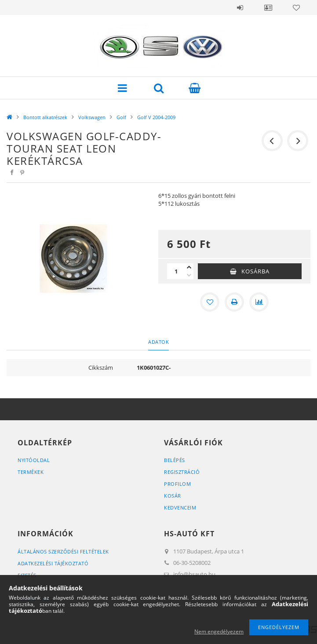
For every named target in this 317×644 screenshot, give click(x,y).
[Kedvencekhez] (210, 302)
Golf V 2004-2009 (156, 117)
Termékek (31, 472)
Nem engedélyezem (219, 631)
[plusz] (189, 267)
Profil (268, 7)
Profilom (177, 484)
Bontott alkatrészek (45, 117)
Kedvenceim (180, 508)
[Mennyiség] (176, 271)
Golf (121, 117)
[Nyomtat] (234, 302)
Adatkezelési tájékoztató (53, 563)
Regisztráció (182, 472)
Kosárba (255, 271)
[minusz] (189, 275)
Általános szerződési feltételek (63, 551)
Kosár (173, 496)
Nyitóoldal (34, 460)
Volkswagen (92, 117)
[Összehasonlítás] (259, 302)
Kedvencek (296, 7)
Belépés (240, 7)
